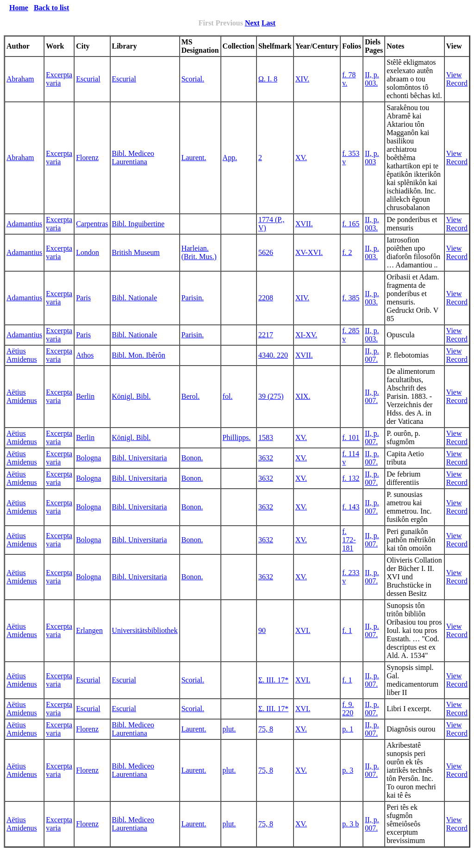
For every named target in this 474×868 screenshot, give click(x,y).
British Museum (136, 252)
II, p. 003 (372, 158)
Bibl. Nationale (135, 298)
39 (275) (271, 396)
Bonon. (192, 458)
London (87, 252)
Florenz (87, 158)
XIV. (302, 79)
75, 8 (266, 729)
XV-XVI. (309, 252)
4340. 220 (273, 355)
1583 (266, 437)
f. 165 (351, 224)
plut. (229, 729)
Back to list (51, 8)
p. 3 (348, 770)
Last (268, 23)
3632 (266, 458)
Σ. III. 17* (273, 680)
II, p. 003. (372, 79)
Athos (85, 355)
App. (230, 158)
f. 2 (347, 252)
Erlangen (89, 630)
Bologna (88, 458)
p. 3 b (350, 824)
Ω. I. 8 (268, 79)
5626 (266, 252)
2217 (266, 335)
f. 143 (351, 507)
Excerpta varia (59, 79)
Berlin (85, 396)
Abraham (20, 79)
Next (252, 23)
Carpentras (92, 224)
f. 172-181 (349, 540)
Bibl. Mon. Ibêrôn (139, 355)
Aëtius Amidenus (22, 355)
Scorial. (193, 79)
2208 (266, 298)
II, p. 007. (372, 355)
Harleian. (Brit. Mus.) (199, 252)
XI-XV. (306, 335)
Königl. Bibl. (131, 396)
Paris (83, 298)
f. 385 (351, 298)
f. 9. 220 (348, 709)
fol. (228, 396)
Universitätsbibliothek (145, 630)
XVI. (303, 630)
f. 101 (351, 437)
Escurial (88, 79)
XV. (301, 158)
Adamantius (24, 224)
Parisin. (193, 298)
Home (19, 8)
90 (262, 630)
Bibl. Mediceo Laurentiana (133, 158)
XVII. (304, 224)
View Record (457, 79)
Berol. (191, 396)
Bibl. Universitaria (140, 458)
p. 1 (348, 729)
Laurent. (194, 158)
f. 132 (351, 478)
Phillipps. (237, 437)
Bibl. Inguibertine (138, 224)
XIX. (303, 396)
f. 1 (347, 630)
